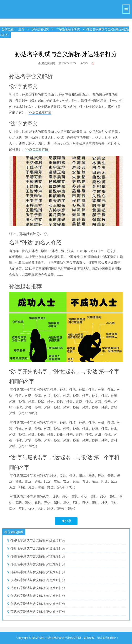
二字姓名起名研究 (68, 29)
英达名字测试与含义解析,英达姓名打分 (38, 612)
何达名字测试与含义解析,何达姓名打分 (38, 596)
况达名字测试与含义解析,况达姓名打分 (38, 580)
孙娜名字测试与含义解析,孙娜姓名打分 (38, 540)
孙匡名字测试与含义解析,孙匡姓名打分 (38, 564)
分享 (66, 521)
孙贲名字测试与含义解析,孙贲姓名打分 (38, 548)
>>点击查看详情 (40, 112)
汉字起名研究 (40, 29)
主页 (21, 29)
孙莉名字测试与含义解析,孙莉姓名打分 (38, 572)
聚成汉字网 (9, 9)
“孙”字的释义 (23, 87)
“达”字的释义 (23, 124)
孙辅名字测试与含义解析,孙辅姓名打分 (38, 556)
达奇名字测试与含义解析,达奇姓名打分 (38, 588)
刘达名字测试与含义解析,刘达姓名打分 (38, 604)
